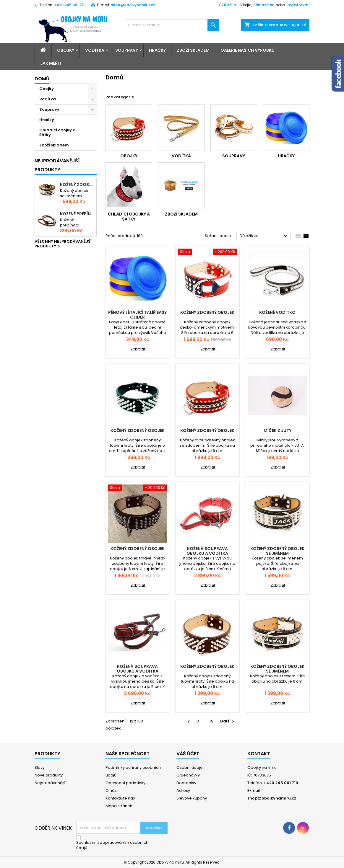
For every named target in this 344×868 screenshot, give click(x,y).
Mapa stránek (119, 806)
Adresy (183, 790)
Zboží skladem (193, 50)
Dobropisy (186, 783)
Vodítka (95, 50)
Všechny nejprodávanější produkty (63, 244)
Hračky (157, 50)
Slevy (40, 767)
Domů (42, 79)
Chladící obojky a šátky (57, 132)
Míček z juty (278, 430)
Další (228, 721)
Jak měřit (51, 63)
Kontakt (259, 754)
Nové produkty (49, 775)
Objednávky (188, 775)
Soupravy (127, 50)
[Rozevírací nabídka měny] (228, 5)
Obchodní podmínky (125, 783)
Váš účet (188, 754)
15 (211, 721)
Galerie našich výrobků (248, 50)
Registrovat (298, 5)
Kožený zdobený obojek (207, 312)
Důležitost (264, 236)
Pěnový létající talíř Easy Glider (137, 315)
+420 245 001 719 (70, 5)
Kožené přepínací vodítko (77, 214)
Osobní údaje (190, 767)
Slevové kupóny (192, 798)
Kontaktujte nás (120, 798)
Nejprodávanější (51, 783)
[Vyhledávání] (172, 25)
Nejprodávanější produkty (57, 165)
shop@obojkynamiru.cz (133, 5)
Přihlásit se (264, 5)
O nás (111, 790)
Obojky (66, 50)
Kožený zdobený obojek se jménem (77, 185)
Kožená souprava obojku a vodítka (207, 551)
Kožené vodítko (277, 312)
